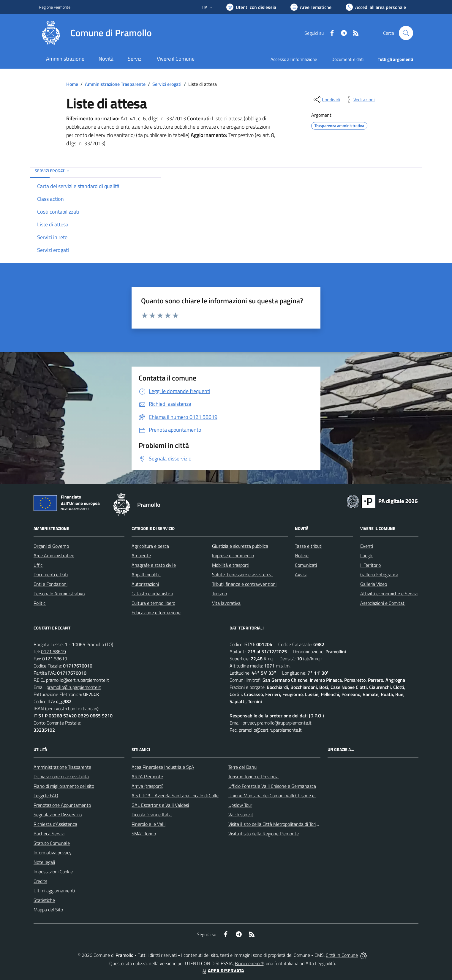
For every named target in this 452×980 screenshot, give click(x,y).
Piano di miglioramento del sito (64, 786)
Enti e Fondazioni (50, 584)
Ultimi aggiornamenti (54, 891)
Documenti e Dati (51, 575)
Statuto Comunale (52, 843)
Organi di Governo (51, 546)
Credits (40, 881)
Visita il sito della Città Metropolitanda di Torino (275, 824)
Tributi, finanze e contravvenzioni (244, 584)
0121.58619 (53, 651)
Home (72, 84)
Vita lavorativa (226, 603)
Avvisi (301, 575)
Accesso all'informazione (294, 59)
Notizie (302, 556)
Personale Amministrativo (59, 594)
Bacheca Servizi (49, 834)
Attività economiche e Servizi (389, 594)
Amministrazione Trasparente (115, 84)
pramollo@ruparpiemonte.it (74, 687)
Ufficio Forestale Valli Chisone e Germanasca (272, 786)
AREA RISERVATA (222, 970)
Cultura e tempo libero (153, 603)
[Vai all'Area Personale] (376, 7)
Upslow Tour (240, 805)
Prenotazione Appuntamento (62, 805)
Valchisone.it (241, 815)
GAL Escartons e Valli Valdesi (160, 805)
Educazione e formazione (156, 613)
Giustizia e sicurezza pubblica (240, 546)
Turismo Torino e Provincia (253, 777)
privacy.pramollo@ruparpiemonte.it (277, 723)
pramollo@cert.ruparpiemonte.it (78, 680)
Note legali (44, 862)
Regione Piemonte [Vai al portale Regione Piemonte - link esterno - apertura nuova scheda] (55, 7)
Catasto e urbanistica (152, 594)
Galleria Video (374, 584)
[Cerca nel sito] (406, 33)
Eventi (367, 546)
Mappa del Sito (48, 910)
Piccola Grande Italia (152, 815)
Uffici (38, 565)
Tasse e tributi (309, 546)
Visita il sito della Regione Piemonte (264, 834)
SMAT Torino (144, 834)
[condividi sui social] (326, 100)
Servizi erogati (167, 84)
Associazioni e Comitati (383, 603)
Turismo (219, 594)
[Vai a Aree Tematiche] (311, 7)
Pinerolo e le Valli (148, 824)
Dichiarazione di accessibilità (61, 777)
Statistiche (44, 900)
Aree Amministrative (54, 556)
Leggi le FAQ (46, 796)
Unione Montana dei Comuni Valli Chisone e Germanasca (284, 796)
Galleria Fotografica (379, 575)
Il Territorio (370, 565)
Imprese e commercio (233, 556)
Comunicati (306, 565)
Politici (40, 603)
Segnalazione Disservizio (58, 815)
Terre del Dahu (242, 767)
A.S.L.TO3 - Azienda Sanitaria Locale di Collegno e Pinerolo (189, 796)
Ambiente (141, 556)
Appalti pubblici (146, 575)
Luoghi (367, 556)
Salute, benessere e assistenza (242, 575)
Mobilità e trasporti (231, 565)
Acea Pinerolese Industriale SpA (163, 767)
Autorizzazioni (145, 584)
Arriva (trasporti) (147, 786)
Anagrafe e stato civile (154, 565)
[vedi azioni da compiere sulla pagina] (359, 100)
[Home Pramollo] (95, 33)
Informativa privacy (53, 853)
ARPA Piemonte (147, 777)
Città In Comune (342, 955)
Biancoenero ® (249, 963)
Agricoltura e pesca (150, 546)
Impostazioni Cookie (53, 872)
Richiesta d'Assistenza (55, 824)
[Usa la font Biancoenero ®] (251, 7)
